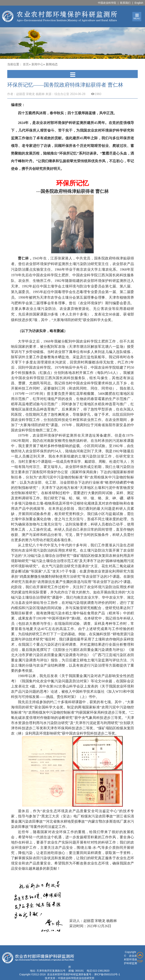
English (139, 3)
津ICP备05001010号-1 (107, 974)
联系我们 (125, 3)
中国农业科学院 (107, 3)
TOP (140, 958)
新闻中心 (37, 64)
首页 (26, 64)
